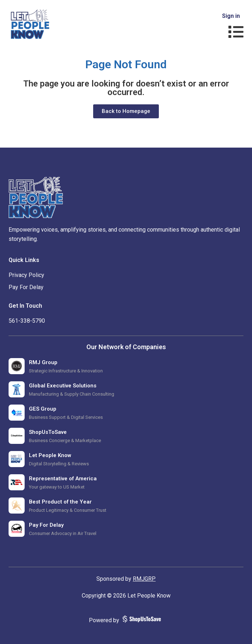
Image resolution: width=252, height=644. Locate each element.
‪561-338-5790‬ (27, 321)
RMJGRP (144, 579)
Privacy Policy (26, 275)
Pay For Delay (26, 287)
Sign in (231, 16)
